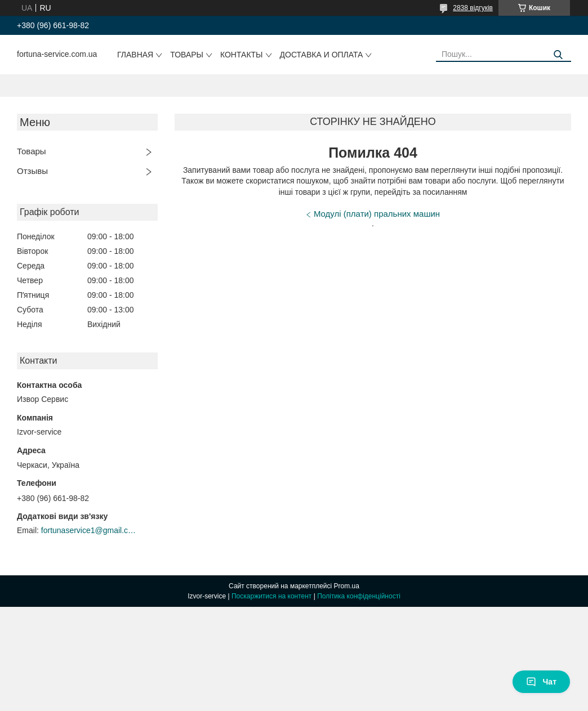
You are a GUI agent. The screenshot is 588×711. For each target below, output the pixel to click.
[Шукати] (558, 55)
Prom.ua (347, 586)
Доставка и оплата (322, 55)
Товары (187, 55)
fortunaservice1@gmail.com (89, 530)
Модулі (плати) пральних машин (377, 214)
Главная (135, 55)
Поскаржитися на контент (271, 596)
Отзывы (32, 171)
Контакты (242, 55)
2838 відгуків (473, 8)
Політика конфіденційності (359, 596)
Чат (541, 682)
